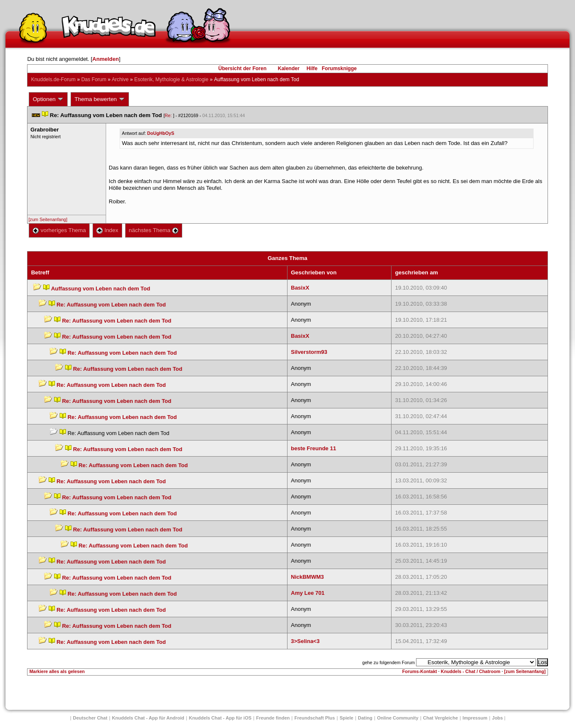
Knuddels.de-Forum (53, 79)
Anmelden (105, 59)
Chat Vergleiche (441, 718)
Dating (365, 718)
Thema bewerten (100, 99)
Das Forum (94, 79)
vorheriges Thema (59, 230)
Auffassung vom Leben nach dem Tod (101, 289)
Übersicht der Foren (242, 68)
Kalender (289, 68)
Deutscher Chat (90, 718)
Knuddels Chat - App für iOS (220, 718)
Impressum (475, 718)
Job (498, 718)
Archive (120, 79)
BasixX (300, 288)
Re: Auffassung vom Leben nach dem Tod (111, 305)
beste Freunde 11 (314, 448)
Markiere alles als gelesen (57, 671)
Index (107, 230)
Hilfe (312, 68)
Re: (169, 115)
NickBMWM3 (307, 577)
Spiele (346, 718)
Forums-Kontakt (419, 671)
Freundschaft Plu (315, 718)
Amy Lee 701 (308, 593)
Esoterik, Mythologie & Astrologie (171, 79)
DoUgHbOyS (161, 133)
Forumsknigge (339, 68)
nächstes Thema (154, 230)
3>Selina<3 (305, 641)
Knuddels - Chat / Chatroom (471, 671)
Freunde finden (273, 718)
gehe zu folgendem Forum (389, 662)
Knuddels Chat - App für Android (148, 718)
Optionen (48, 99)
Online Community (398, 718)
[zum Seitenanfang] (48, 219)
